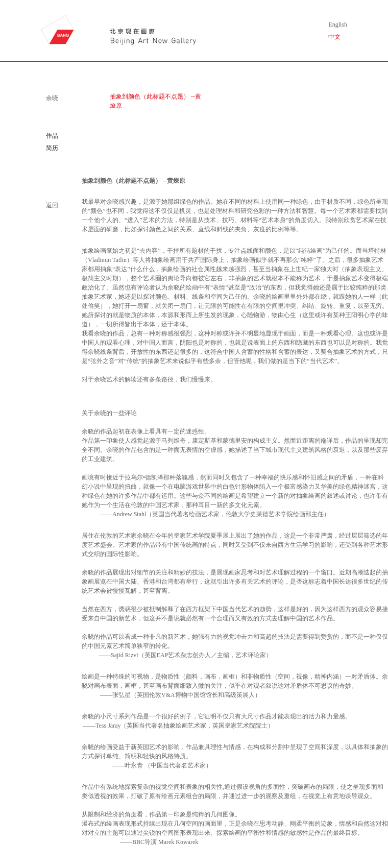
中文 (334, 37)
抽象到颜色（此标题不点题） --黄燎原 (155, 101)
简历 (52, 148)
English (338, 25)
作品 (52, 136)
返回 (52, 205)
